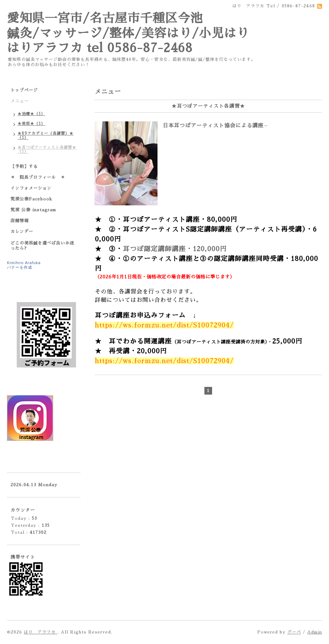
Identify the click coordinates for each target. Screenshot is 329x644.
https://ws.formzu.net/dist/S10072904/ (164, 325)
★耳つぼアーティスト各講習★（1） (47, 150)
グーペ (294, 632)
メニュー (20, 101)
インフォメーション (31, 188)
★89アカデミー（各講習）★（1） (45, 136)
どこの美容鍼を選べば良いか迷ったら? (42, 246)
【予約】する (24, 167)
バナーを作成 (20, 267)
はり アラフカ (41, 632)
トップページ (24, 90)
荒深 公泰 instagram (33, 210)
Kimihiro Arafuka (24, 263)
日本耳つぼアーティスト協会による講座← (216, 125)
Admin (315, 632)
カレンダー (22, 232)
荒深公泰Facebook (31, 199)
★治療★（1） (31, 114)
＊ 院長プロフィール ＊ (38, 177)
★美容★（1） (31, 124)
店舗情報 (20, 221)
